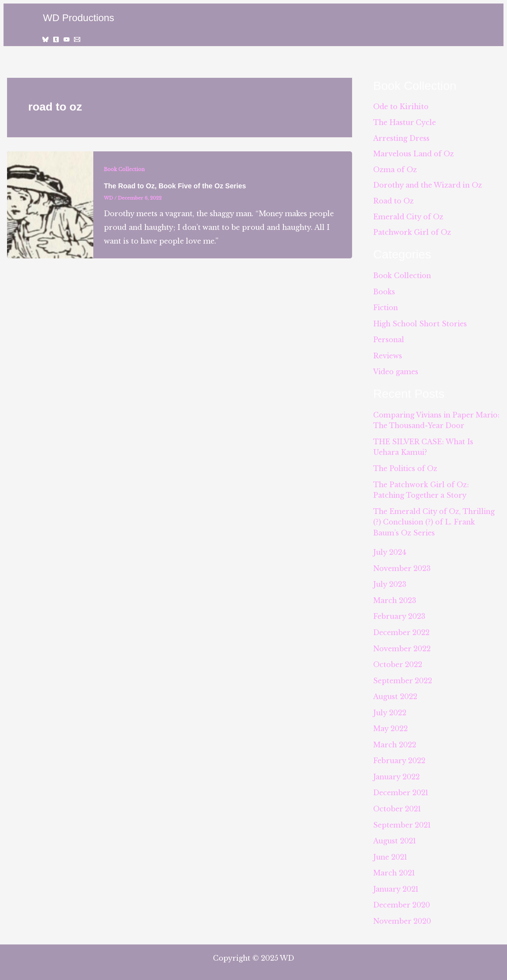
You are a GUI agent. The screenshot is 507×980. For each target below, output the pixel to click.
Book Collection (125, 169)
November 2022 (402, 645)
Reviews (388, 356)
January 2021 (396, 883)
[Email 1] (77, 39)
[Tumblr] (56, 39)
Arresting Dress (401, 139)
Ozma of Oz (395, 170)
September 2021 (402, 819)
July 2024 (390, 550)
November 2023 (402, 566)
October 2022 (398, 661)
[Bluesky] (45, 39)
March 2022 (395, 740)
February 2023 (399, 614)
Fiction (386, 308)
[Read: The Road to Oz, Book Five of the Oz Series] (50, 204)
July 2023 (390, 582)
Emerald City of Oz (408, 218)
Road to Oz (394, 202)
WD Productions (79, 18)
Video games (396, 372)
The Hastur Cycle (405, 123)
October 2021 (398, 804)
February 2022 (399, 756)
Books (384, 293)
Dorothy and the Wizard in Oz (428, 186)
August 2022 (395, 693)
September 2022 (403, 677)
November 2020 (402, 915)
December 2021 (401, 788)
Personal (389, 340)
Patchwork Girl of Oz (412, 234)
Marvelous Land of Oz (414, 155)
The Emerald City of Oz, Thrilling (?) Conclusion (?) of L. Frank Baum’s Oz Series (435, 520)
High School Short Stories (420, 324)
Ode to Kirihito (401, 107)
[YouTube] (67, 39)
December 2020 (402, 899)
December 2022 (402, 629)
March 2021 (395, 867)
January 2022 (397, 772)
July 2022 (390, 709)
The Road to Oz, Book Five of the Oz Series (176, 186)
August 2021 (395, 835)
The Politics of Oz (406, 467)
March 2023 (395, 598)
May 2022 (391, 724)
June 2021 (391, 851)
